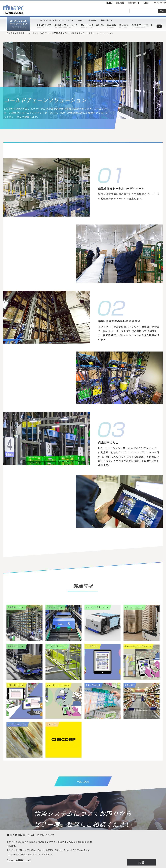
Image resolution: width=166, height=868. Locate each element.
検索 (162, 11)
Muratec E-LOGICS (93, 25)
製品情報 (111, 25)
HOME (109, 3)
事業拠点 (92, 20)
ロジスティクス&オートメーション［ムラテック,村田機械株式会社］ (39, 33)
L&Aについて (44, 25)
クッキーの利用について (19, 860)
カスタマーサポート (142, 25)
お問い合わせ (106, 20)
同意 (142, 862)
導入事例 (124, 25)
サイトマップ (160, 3)
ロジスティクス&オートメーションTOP (57, 20)
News (81, 20)
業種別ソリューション (66, 25)
